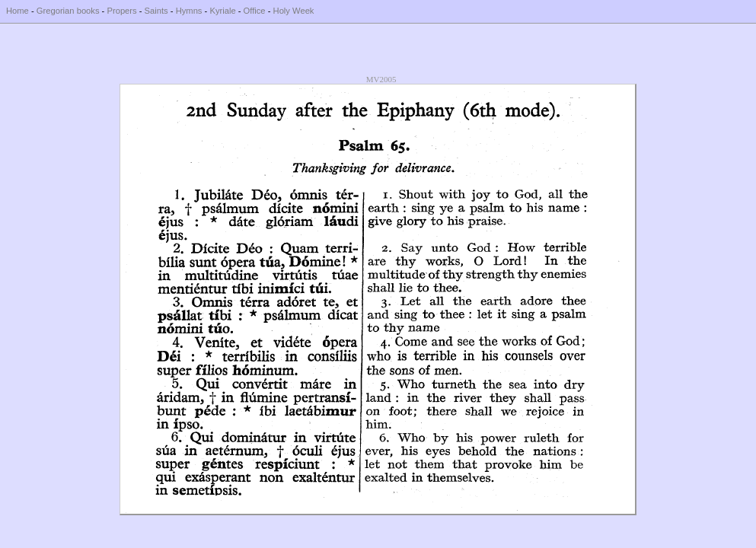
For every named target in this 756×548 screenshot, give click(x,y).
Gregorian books (68, 11)
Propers (121, 11)
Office (255, 11)
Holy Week (294, 11)
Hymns (189, 11)
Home (18, 11)
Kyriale (222, 11)
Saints (156, 11)
